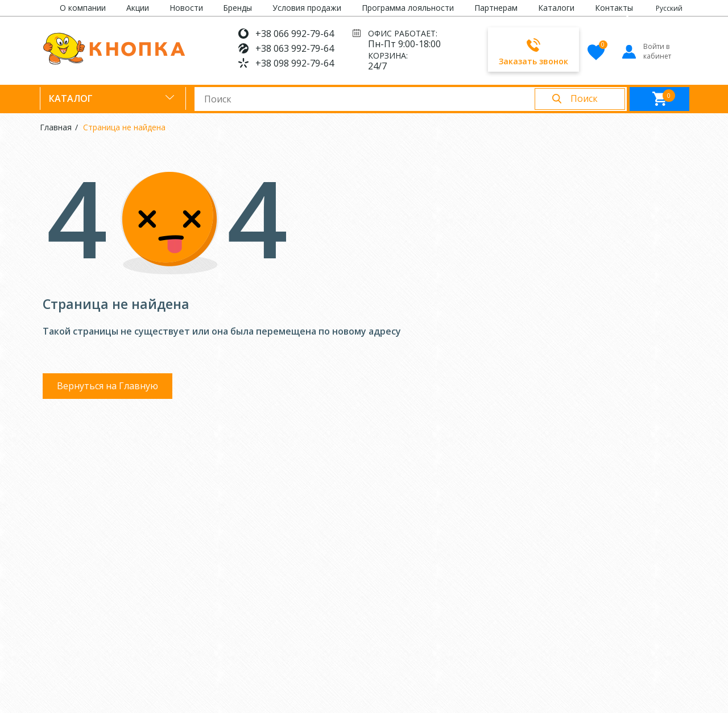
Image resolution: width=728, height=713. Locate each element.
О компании (83, 8)
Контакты (614, 8)
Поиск (584, 98)
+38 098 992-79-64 (295, 63)
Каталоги (556, 8)
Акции (138, 8)
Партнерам (496, 8)
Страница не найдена (124, 127)
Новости (186, 8)
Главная (56, 127)
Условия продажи (307, 8)
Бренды (237, 8)
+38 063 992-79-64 (295, 48)
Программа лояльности (408, 8)
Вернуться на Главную (107, 386)
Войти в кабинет (646, 51)
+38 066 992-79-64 (295, 34)
